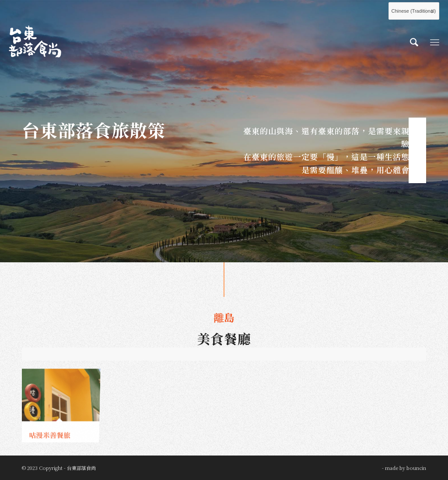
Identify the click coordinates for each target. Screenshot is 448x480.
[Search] (414, 42)
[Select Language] (414, 11)
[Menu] (435, 42)
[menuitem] (414, 42)
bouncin (416, 468)
